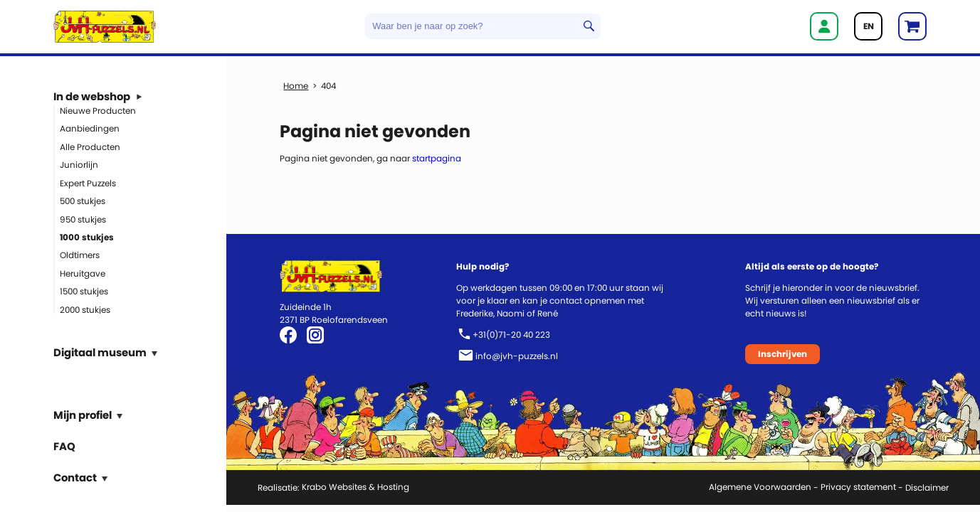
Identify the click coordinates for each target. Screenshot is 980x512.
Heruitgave (83, 273)
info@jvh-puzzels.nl (517, 356)
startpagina (437, 158)
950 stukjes (83, 219)
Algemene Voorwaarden (760, 487)
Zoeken (589, 26)
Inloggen (824, 26)
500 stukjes (83, 201)
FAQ (64, 446)
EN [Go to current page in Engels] (869, 26)
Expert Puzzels (88, 182)
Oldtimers (80, 255)
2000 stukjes (85, 309)
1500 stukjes (84, 291)
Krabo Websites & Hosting (355, 487)
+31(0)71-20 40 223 (511, 335)
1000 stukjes (87, 237)
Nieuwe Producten (98, 110)
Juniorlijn (79, 165)
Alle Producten (90, 146)
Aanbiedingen (90, 128)
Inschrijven (783, 354)
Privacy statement (858, 487)
